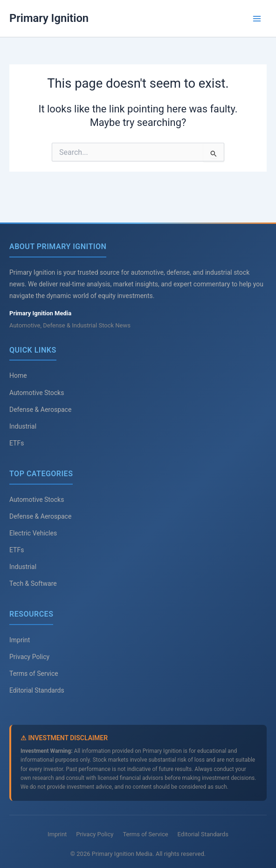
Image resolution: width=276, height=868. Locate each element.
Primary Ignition (49, 18)
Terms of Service (34, 674)
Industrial (23, 426)
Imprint (20, 640)
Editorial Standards (37, 690)
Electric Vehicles (33, 533)
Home (18, 375)
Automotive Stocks (37, 393)
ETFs (17, 443)
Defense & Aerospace (40, 410)
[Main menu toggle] (257, 19)
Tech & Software (33, 583)
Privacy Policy (29, 657)
